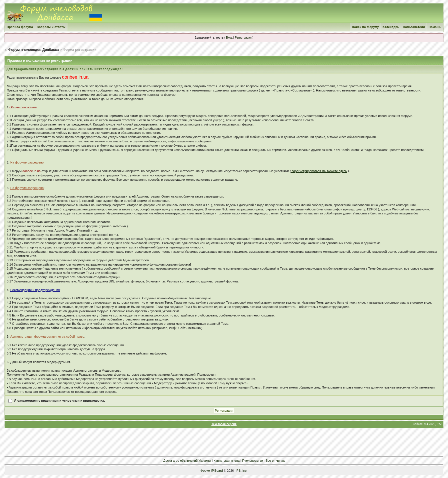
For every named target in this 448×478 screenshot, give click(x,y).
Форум (205, 471)
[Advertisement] (224, 442)
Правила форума (20, 27)
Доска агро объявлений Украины (187, 461)
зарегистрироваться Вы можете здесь (319, 171)
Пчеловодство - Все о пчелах (264, 461)
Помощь (435, 27)
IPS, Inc (241, 471)
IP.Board (217, 471)
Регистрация (243, 38)
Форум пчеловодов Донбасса (34, 50)
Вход (229, 38)
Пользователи (414, 27)
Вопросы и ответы (51, 27)
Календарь (391, 27)
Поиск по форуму (365, 27)
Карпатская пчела (227, 461)
